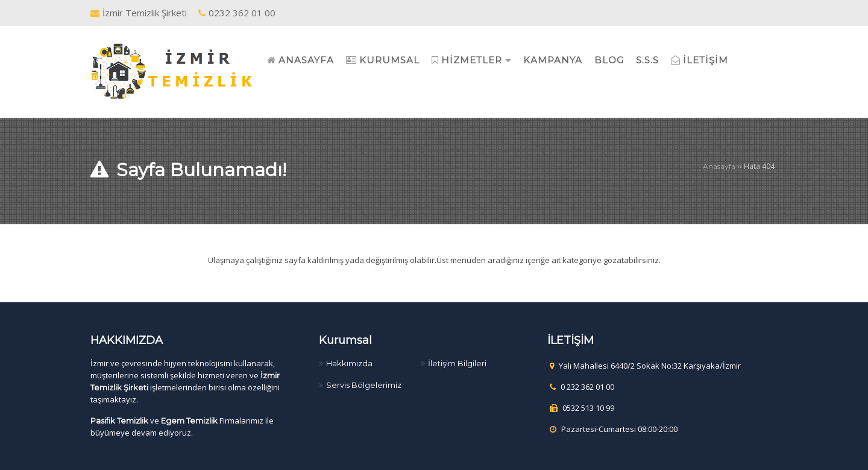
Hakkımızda (349, 363)
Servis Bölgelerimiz (364, 385)
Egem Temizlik (189, 421)
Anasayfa (719, 166)
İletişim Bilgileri (457, 363)
